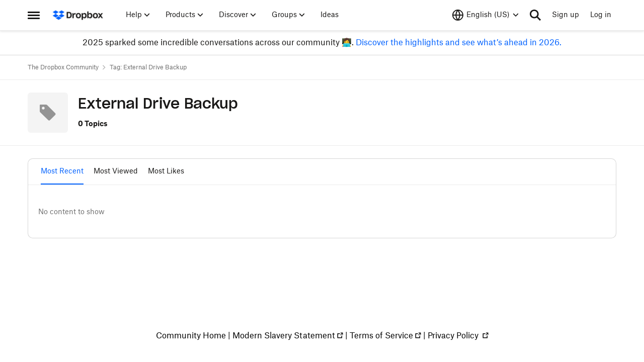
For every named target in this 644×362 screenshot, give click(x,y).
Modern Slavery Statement (284, 336)
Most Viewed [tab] (116, 171)
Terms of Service (381, 336)
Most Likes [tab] (166, 171)
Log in (601, 15)
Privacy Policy (454, 336)
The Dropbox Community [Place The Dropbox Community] (63, 67)
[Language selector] (486, 15)
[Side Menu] (34, 15)
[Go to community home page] (78, 15)
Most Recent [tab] (62, 171)
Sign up (566, 15)
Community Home (191, 336)
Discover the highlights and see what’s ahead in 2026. (458, 43)
